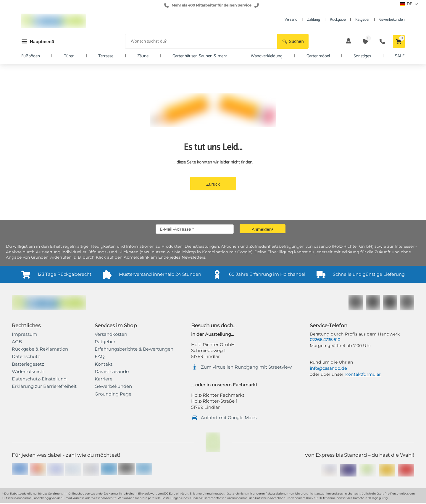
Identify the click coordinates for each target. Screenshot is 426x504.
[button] (293, 41)
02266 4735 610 (325, 340)
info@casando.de (328, 368)
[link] (44, 386)
